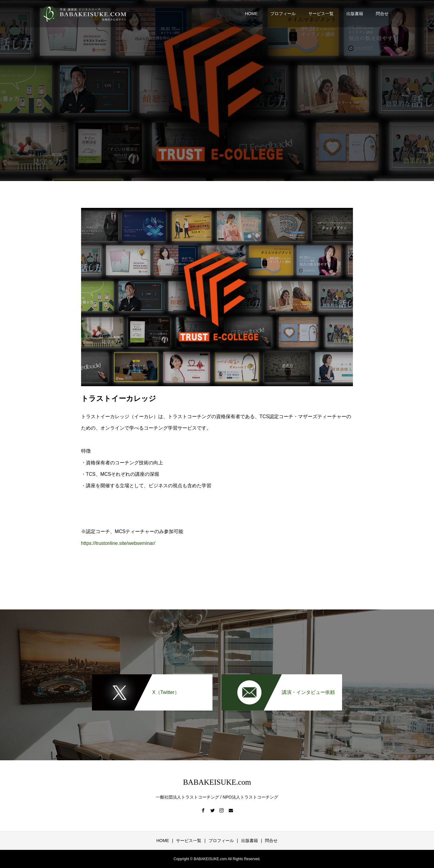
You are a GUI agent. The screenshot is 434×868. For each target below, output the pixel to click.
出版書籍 (355, 14)
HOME (251, 14)
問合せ (382, 14)
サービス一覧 (321, 14)
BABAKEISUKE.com (217, 782)
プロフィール (283, 14)
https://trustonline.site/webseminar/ (118, 543)
